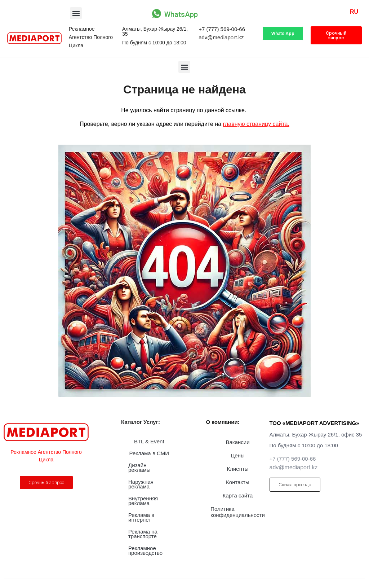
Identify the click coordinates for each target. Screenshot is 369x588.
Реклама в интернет (141, 517)
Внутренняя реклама (143, 501)
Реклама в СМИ (149, 453)
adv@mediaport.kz (221, 37)
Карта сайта (238, 495)
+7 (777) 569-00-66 (222, 29)
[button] (76, 13)
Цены (238, 455)
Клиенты (237, 469)
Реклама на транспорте (143, 534)
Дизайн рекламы (139, 468)
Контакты (238, 482)
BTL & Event (149, 441)
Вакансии (237, 442)
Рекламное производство (145, 550)
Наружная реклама (141, 484)
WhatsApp (181, 14)
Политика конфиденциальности (238, 512)
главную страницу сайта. (256, 124)
